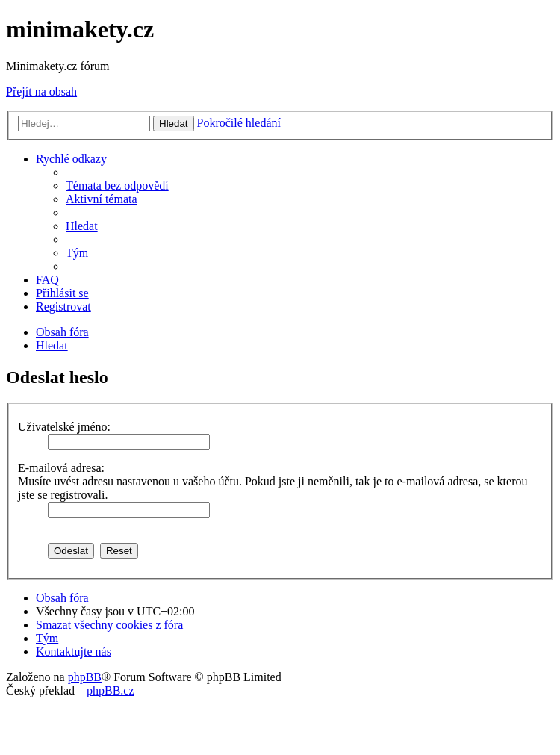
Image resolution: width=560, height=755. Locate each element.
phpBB (85, 677)
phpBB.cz (111, 690)
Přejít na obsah (41, 91)
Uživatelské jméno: (64, 427)
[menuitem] (117, 186)
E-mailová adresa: (61, 468)
